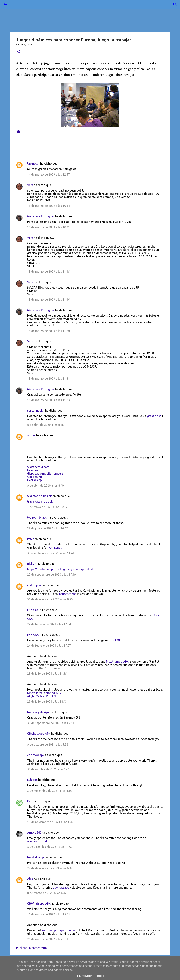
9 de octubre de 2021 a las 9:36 (48, 744)
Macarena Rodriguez (41, 216)
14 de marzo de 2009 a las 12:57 (48, 174)
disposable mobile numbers (45, 473)
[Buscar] (15, 4)
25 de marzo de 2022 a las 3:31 (48, 939)
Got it (101, 976)
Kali (30, 801)
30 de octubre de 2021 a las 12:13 (49, 769)
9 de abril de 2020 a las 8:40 (45, 485)
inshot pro (34, 585)
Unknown (33, 164)
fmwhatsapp (35, 857)
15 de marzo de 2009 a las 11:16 (48, 300)
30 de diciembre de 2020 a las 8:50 (50, 599)
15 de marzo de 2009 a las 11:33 (48, 400)
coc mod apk (36, 755)
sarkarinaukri (36, 411)
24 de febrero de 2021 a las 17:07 (49, 646)
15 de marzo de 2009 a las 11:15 (48, 272)
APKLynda (56, 548)
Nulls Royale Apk (38, 712)
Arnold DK (34, 832)
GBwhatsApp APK (39, 734)
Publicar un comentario (32, 948)
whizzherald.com (38, 467)
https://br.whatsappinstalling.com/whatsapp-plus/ (60, 569)
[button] (18, 52)
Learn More (84, 976)
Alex (30, 879)
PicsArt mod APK (117, 662)
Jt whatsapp (61, 887)
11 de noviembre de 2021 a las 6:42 (50, 822)
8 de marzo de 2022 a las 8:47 (47, 893)
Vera (30, 185)
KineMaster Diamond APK (44, 693)
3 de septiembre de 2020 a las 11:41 (51, 553)
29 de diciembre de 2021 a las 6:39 (50, 868)
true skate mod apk (40, 501)
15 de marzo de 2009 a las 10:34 (48, 206)
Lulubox (32, 780)
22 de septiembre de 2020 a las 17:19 (51, 575)
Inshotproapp (67, 594)
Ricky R (32, 564)
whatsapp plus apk (39, 496)
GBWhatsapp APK (39, 903)
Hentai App (34, 480)
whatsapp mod (37, 841)
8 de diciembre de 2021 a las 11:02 (50, 847)
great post (154, 416)
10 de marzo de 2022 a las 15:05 (48, 914)
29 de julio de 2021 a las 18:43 (47, 702)
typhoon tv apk (37, 517)
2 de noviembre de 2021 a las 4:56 (49, 791)
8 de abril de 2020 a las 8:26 (45, 425)
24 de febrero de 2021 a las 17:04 (49, 624)
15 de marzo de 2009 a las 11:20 (48, 331)
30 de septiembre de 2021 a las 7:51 (51, 723)
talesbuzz (33, 470)
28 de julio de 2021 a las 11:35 (47, 674)
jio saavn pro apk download (60, 930)
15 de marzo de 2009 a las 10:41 (48, 227)
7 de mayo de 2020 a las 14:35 (47, 507)
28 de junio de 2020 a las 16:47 (47, 528)
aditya (31, 435)
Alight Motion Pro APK (42, 696)
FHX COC (33, 610)
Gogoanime (35, 477)
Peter (30, 539)
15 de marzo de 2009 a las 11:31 (48, 379)
